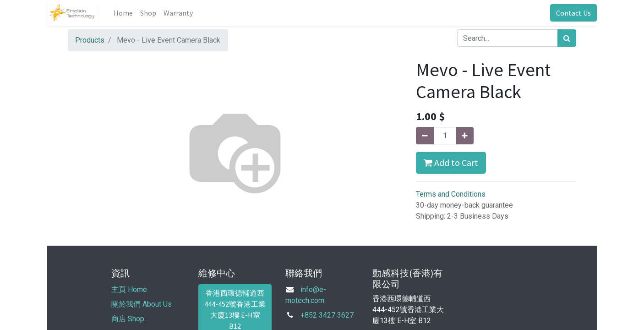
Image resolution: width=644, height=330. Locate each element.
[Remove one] (425, 136)
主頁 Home (129, 289)
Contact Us (573, 13)
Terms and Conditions (451, 194)
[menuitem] (123, 13)
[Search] (567, 38)
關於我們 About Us (142, 304)
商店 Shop (128, 319)
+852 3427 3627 (327, 315)
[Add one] (465, 136)
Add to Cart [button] (451, 162)
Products (90, 40)
